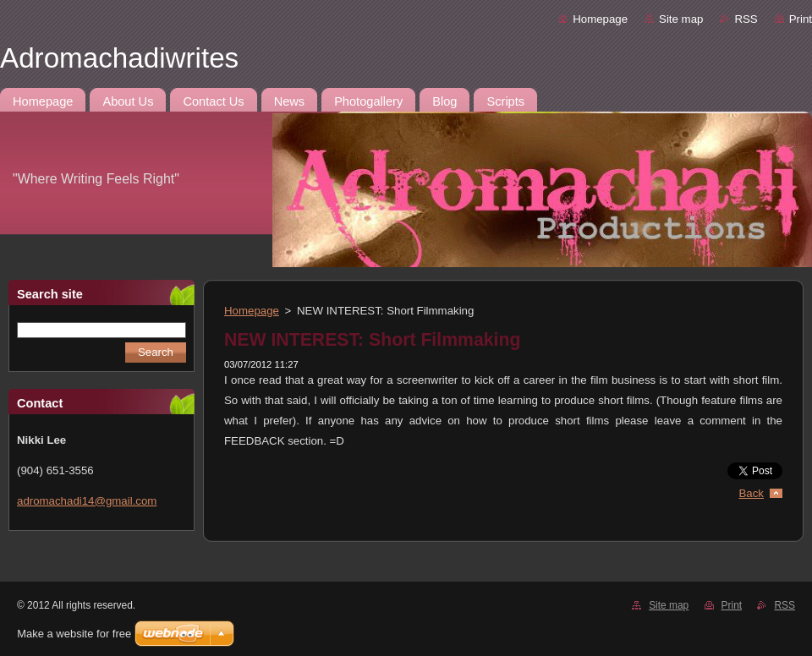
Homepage (600, 19)
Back (752, 493)
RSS (746, 19)
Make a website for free (74, 634)
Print (801, 19)
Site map (681, 19)
